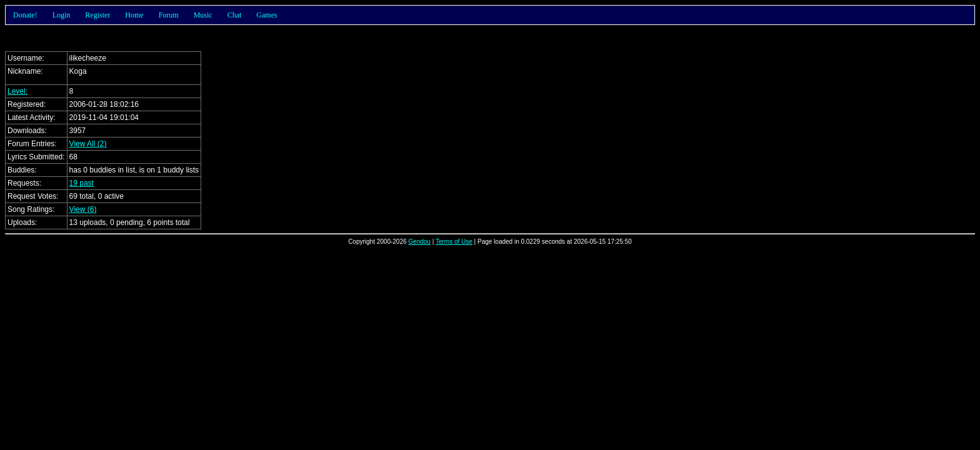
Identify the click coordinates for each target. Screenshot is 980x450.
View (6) (83, 209)
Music (203, 15)
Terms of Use (454, 242)
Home (134, 15)
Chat (235, 15)
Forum (169, 15)
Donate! (25, 15)
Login (62, 15)
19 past (82, 183)
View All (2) (88, 144)
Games (267, 15)
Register (97, 15)
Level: (17, 91)
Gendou (419, 242)
